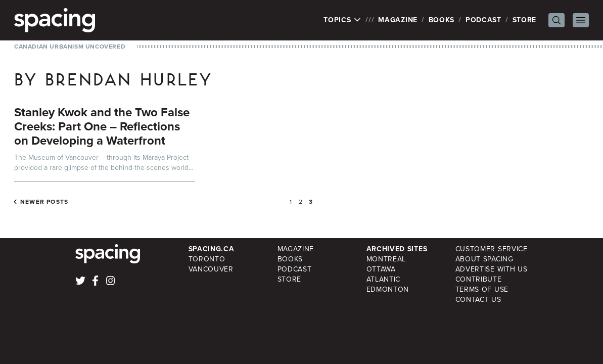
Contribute (479, 279)
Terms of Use (482, 289)
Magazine (398, 20)
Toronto (207, 259)
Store (525, 20)
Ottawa (381, 269)
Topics (342, 20)
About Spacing (484, 259)
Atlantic (384, 279)
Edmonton (388, 289)
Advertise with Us (492, 269)
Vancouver (211, 269)
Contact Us (478, 300)
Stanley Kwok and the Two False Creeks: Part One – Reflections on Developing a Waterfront (102, 126)
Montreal (386, 259)
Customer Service (492, 249)
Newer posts (44, 202)
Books (442, 20)
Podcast (483, 20)
